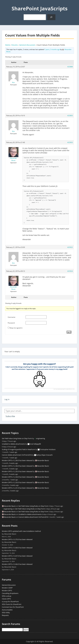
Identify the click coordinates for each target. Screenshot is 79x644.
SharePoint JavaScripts (40, 8)
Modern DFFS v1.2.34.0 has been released (17, 477)
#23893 (70, 116)
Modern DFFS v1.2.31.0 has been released (17, 488)
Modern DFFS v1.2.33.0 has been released (17, 482)
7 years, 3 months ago (52, 49)
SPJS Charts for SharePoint (12, 604)
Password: (11, 323)
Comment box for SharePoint (13, 607)
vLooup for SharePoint (10, 602)
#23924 (70, 271)
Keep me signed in (16, 328)
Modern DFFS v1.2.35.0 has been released (17, 471)
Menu (4, 4)
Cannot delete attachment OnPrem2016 (17, 455)
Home (8, 45)
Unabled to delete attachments (13, 444)
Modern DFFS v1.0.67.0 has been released (17, 556)
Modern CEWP (7, 588)
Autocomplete (7, 610)
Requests (5, 615)
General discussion (27, 45)
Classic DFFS (6, 599)
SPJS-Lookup (7, 596)
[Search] (51, 17)
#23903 (70, 142)
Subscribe (10, 416)
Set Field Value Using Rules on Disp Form (17, 438)
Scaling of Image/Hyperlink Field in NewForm (18, 449)
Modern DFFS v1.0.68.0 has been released (17, 548)
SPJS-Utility (6, 613)
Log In (69, 332)
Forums (15, 45)
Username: (12, 317)
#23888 (70, 67)
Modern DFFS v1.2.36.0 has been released (17, 460)
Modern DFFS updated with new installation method (21, 531)
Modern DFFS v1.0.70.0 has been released (17, 539)
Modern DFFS (7, 591)
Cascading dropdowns (10, 593)
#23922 (70, 247)
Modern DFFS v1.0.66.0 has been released (17, 564)
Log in (7, 399)
